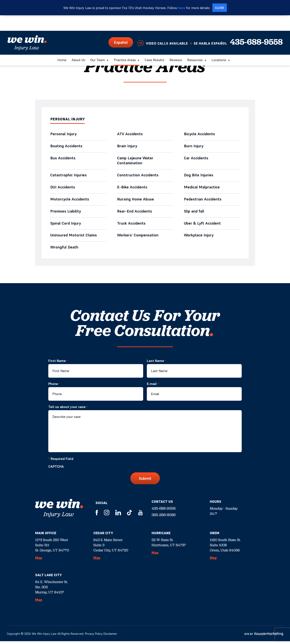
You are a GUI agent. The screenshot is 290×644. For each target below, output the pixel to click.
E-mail (153, 386)
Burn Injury (194, 147)
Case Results (154, 44)
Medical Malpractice (203, 189)
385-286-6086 (164, 518)
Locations (219, 44)
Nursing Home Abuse (136, 201)
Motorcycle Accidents (70, 201)
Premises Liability (67, 213)
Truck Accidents (131, 226)
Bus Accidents (63, 159)
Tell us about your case (68, 410)
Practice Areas (125, 44)
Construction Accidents (138, 176)
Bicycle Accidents (200, 134)
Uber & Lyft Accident (203, 226)
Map (39, 560)
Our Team (98, 44)
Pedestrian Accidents (203, 201)
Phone (54, 386)
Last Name (156, 363)
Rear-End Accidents (135, 213)
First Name (58, 363)
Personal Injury (63, 134)
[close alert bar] (220, 8)
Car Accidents (196, 159)
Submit (145, 481)
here (182, 8)
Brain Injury (127, 147)
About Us (78, 44)
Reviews (176, 44)
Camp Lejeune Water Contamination (136, 161)
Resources (195, 44)
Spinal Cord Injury (66, 226)
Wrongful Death (64, 250)
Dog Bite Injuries (199, 176)
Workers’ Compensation (139, 238)
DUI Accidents (63, 189)
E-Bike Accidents (132, 189)
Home (62, 44)
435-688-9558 (256, 26)
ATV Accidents (131, 134)
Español (121, 27)
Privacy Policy (94, 636)
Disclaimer (110, 636)
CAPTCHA (56, 469)
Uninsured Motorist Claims (74, 238)
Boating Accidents (67, 147)
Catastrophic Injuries (68, 176)
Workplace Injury (199, 238)
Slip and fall (194, 213)
